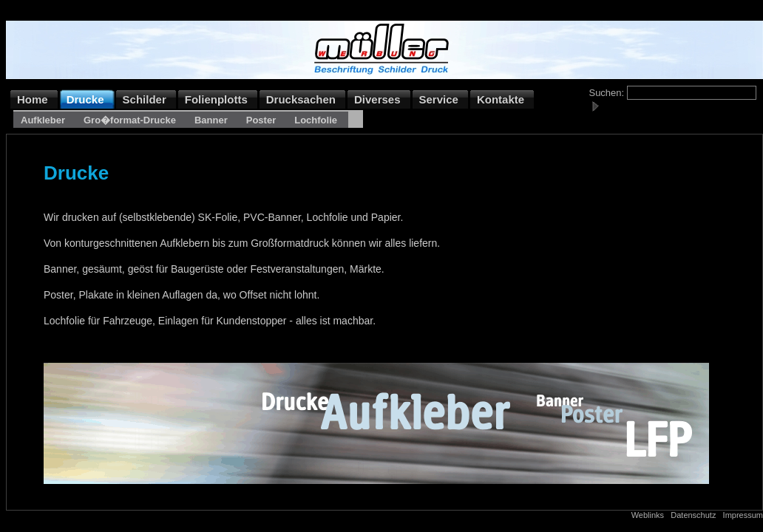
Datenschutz (693, 515)
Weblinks (648, 515)
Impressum (743, 515)
